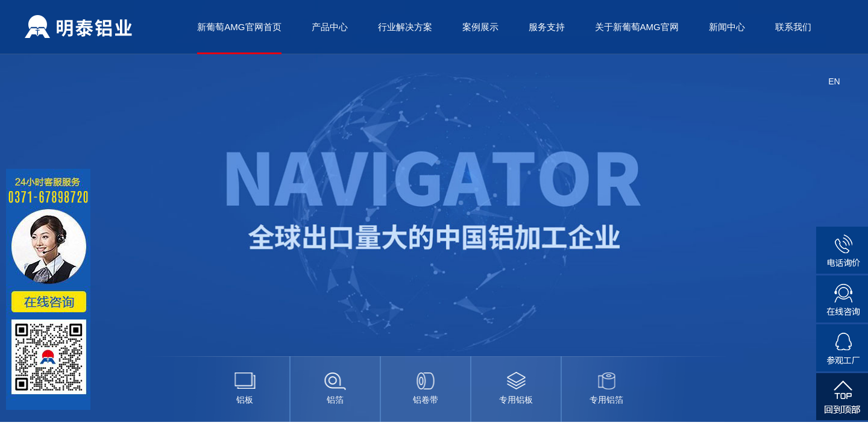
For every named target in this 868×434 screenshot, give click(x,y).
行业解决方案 (405, 27)
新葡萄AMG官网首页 (239, 27)
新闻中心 (727, 27)
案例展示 (480, 27)
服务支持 (547, 27)
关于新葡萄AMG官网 (637, 27)
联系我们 (793, 27)
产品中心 (330, 27)
